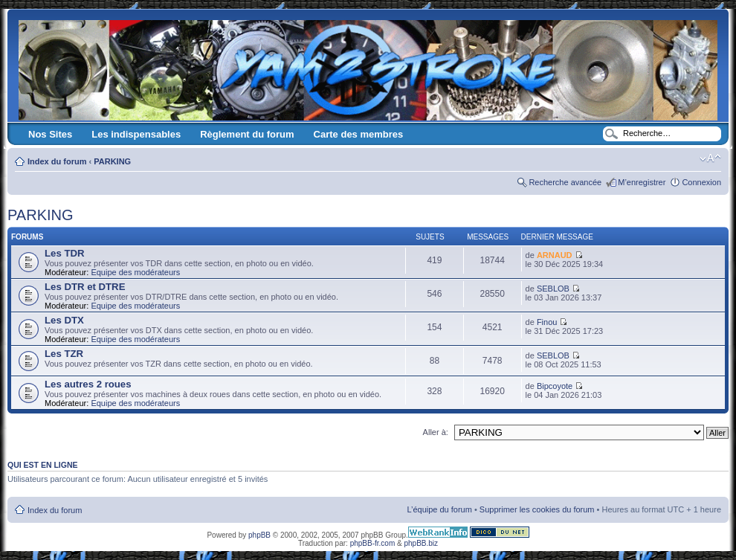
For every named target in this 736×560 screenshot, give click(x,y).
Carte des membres (359, 134)
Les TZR (64, 354)
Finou (547, 322)
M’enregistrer (642, 182)
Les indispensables (136, 134)
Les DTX (64, 320)
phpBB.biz (421, 543)
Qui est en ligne (43, 465)
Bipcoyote (555, 386)
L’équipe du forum (439, 509)
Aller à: (436, 432)
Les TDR (65, 253)
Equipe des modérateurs (135, 272)
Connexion (701, 182)
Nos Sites (50, 134)
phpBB (259, 535)
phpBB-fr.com (373, 543)
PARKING (112, 161)
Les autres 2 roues (88, 384)
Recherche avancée (565, 182)
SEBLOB (553, 289)
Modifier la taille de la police (710, 158)
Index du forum (57, 161)
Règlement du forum (247, 134)
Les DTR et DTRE (85, 287)
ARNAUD (555, 255)
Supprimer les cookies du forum (537, 509)
